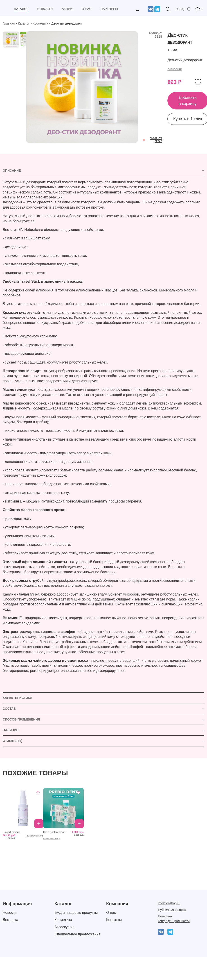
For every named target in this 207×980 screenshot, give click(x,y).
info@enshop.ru (169, 903)
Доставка (10, 920)
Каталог (24, 23)
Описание (12, 171)
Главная (9, 23)
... (137, 9)
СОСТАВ (9, 709)
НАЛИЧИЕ (11, 730)
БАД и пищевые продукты (76, 913)
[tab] (103, 171)
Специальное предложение (78, 934)
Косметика (40, 23)
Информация (17, 904)
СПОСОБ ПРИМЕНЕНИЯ (21, 719)
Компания (117, 904)
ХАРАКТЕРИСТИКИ (17, 698)
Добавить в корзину (39, 824)
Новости (10, 913)
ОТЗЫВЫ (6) (12, 741)
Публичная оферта (172, 910)
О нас (111, 913)
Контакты (114, 920)
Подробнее (174, 69)
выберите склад (35, 836)
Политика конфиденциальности (174, 919)
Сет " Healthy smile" (54, 832)
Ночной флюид (11, 832)
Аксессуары (64, 927)
